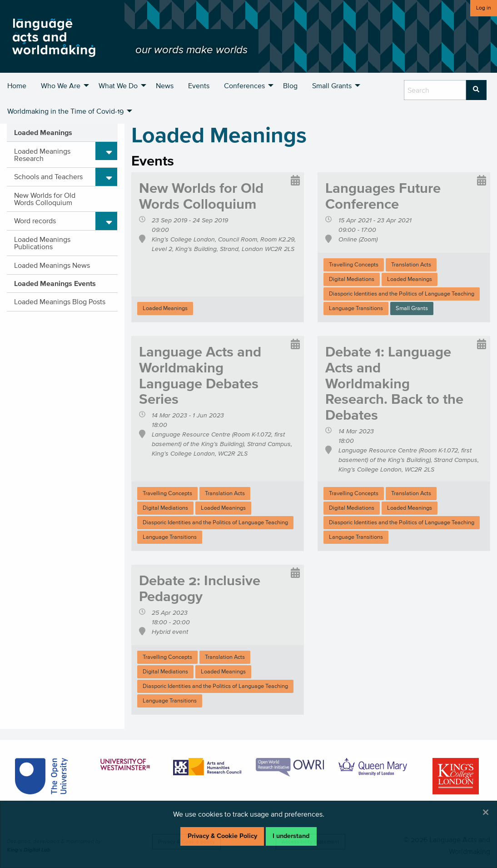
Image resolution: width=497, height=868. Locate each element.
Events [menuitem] (199, 85)
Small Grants (412, 308)
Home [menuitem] (17, 85)
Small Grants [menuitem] (332, 85)
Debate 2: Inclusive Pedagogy (200, 588)
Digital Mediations (352, 279)
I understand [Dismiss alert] (291, 836)
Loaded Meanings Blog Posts (60, 301)
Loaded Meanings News (52, 265)
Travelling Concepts (354, 264)
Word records (35, 221)
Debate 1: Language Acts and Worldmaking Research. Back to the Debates (394, 383)
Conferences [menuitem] (244, 85)
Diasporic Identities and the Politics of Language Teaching (402, 294)
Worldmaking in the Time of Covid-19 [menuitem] (65, 111)
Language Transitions (356, 308)
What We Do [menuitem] (118, 85)
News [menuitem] (165, 85)
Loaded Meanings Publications (42, 243)
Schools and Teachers (48, 176)
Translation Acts (411, 264)
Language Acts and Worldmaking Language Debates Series (200, 375)
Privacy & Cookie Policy (222, 836)
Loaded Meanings (43, 132)
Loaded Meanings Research (42, 155)
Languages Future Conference (383, 196)
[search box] (435, 90)
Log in (484, 8)
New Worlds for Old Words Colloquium (45, 199)
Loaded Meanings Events (55, 283)
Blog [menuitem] (290, 85)
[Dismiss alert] (486, 812)
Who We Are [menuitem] (61, 85)
